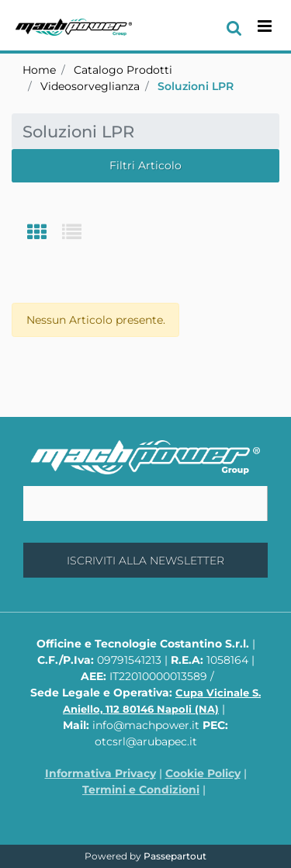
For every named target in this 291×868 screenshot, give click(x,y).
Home (39, 70)
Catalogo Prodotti (123, 70)
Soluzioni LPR (196, 86)
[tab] (45, 233)
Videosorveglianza (90, 86)
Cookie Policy (203, 773)
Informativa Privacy (100, 773)
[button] (145, 560)
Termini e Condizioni (141, 790)
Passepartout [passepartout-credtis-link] (175, 856)
